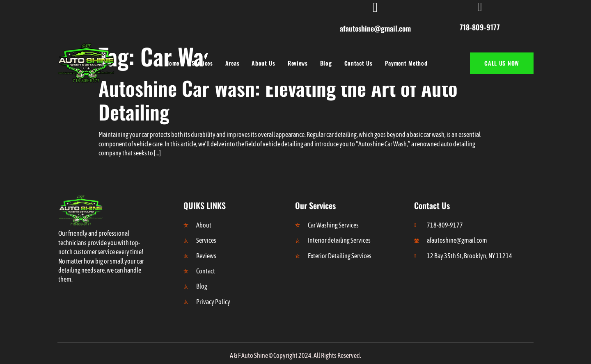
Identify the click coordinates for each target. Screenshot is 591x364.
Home (172, 63)
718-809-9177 (480, 27)
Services (202, 63)
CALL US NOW (502, 63)
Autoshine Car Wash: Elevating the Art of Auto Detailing (278, 100)
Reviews (298, 63)
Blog (326, 63)
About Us (263, 63)
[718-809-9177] (480, 7)
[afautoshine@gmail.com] (375, 8)
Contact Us (358, 63)
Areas (233, 63)
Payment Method (406, 63)
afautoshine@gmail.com (375, 28)
